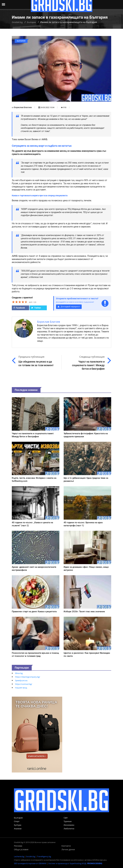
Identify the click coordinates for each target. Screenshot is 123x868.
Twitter (36, 308)
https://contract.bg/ (24, 684)
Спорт (17, 821)
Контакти (66, 846)
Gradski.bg (17, 22)
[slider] (20, 302)
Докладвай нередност (69, 307)
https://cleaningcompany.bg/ (28, 677)
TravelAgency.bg (44, 856)
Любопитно (69, 829)
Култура (18, 825)
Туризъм (68, 821)
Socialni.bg (31, 856)
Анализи (18, 829)
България (31, 22)
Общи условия (21, 849)
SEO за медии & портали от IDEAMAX (30, 863)
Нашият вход (21, 688)
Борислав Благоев (23, 107)
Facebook (19, 308)
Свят (66, 818)
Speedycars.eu (21, 680)
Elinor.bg (19, 673)
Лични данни (68, 849)
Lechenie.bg (19, 856)
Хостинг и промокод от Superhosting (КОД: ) (75, 863)
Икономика (69, 825)
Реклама (18, 846)
